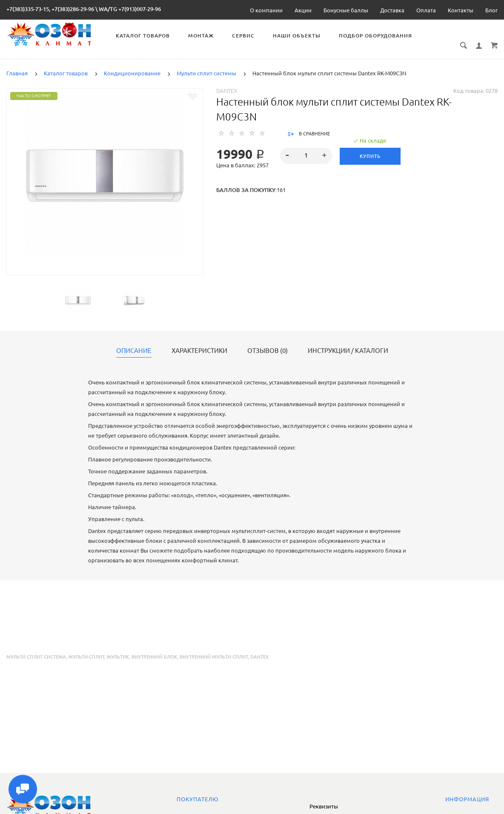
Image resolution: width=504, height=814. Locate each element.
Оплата (426, 10)
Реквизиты (324, 806)
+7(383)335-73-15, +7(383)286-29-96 (50, 9)
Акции (303, 10)
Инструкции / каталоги (348, 341)
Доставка (392, 10)
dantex (259, 648)
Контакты (461, 10)
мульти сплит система (36, 648)
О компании (266, 10)
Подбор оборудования (377, 36)
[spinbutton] (306, 146)
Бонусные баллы (346, 10)
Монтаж (202, 36)
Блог (491, 10)
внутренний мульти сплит (214, 648)
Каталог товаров (144, 36)
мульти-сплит (86, 648)
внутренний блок (154, 648)
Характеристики (199, 341)
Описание (134, 341)
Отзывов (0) (268, 341)
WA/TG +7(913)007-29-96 (130, 9)
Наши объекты (298, 36)
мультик (118, 648)
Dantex (227, 81)
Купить (370, 147)
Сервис (245, 36)
